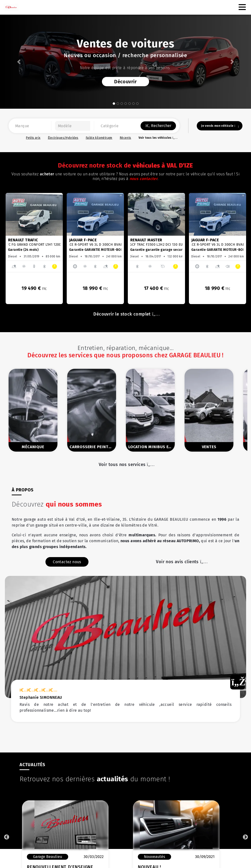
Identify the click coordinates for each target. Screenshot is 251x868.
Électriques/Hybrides (63, 138)
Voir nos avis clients (181, 568)
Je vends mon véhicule (220, 126)
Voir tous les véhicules (157, 138)
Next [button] (245, 837)
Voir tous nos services (126, 465)
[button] (19, 62)
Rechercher (158, 126)
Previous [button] (6, 837)
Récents (125, 138)
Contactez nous (67, 568)
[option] (34, 249)
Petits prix (33, 138)
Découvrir (125, 82)
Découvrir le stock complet (125, 314)
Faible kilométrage (99, 138)
